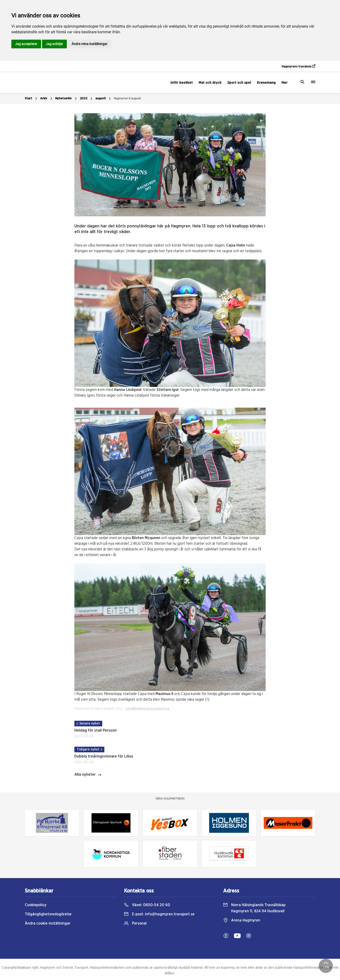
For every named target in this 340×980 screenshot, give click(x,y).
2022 (87, 99)
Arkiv (47, 99)
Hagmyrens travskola (298, 66)
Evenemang (266, 83)
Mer (285, 83)
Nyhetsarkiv (67, 99)
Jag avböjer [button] (54, 44)
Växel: (147, 905)
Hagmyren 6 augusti (127, 98)
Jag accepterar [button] (26, 44)
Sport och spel (239, 83)
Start (32, 99)
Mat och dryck (210, 83)
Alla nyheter (88, 775)
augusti (104, 99)
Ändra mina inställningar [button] (89, 44)
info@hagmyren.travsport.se (147, 709)
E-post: (159, 914)
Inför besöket (182, 83)
